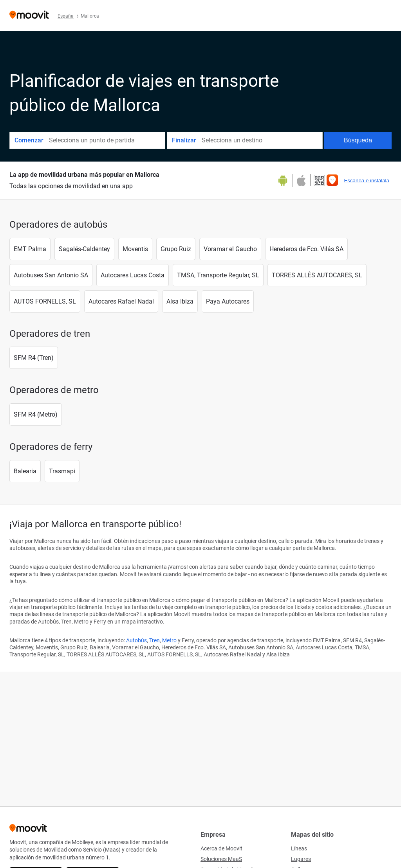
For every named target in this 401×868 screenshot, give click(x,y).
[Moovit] (29, 15)
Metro (169, 640)
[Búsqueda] (358, 140)
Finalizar (184, 140)
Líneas (299, 848)
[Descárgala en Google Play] (285, 181)
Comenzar (29, 140)
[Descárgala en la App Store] (301, 181)
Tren (154, 640)
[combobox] (107, 140)
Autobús (136, 640)
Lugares (301, 859)
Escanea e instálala (367, 181)
